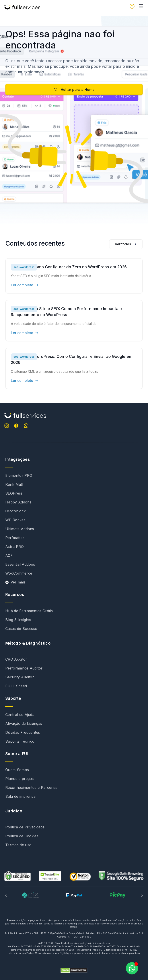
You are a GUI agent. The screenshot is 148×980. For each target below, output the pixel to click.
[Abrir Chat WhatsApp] (132, 968)
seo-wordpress (24, 267)
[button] (6, 896)
